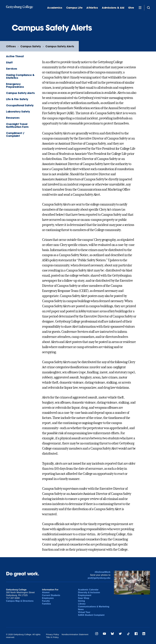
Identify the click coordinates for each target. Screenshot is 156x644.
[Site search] (148, 8)
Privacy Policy (52, 634)
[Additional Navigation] (140, 8)
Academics (55, 8)
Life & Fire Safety (17, 99)
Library (82, 604)
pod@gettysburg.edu (99, 578)
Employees (48, 598)
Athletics (92, 8)
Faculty (46, 601)
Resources (13, 118)
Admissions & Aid (113, 8)
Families (46, 604)
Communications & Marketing (94, 607)
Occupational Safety (20, 105)
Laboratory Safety (18, 111)
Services (12, 69)
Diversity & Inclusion (89, 592)
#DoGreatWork (103, 572)
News (81, 609)
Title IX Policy (52, 637)
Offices (11, 46)
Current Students (51, 595)
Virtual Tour (84, 612)
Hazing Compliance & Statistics (20, 76)
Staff (9, 62)
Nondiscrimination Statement (75, 634)
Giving (81, 601)
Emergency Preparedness (15, 85)
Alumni (46, 592)
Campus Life (74, 8)
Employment (85, 595)
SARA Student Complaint (91, 615)
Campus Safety (31, 46)
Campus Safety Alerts (60, 46)
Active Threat (15, 56)
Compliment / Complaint (15, 134)
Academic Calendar (88, 590)
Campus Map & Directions (20, 601)
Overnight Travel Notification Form (17, 125)
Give (131, 8)
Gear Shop (84, 598)
